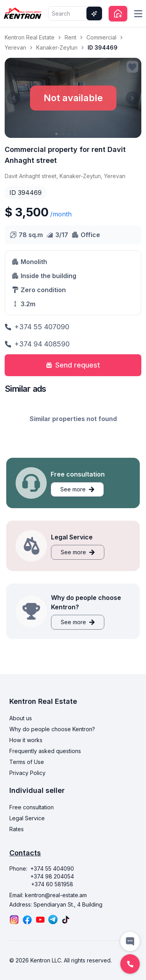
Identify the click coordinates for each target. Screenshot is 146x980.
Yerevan (15, 47)
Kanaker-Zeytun (57, 47)
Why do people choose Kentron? (52, 729)
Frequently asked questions (45, 751)
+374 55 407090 (37, 327)
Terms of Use (27, 762)
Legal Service (27, 818)
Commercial (101, 37)
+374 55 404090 (52, 868)
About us (21, 718)
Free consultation (32, 807)
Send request (73, 365)
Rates (17, 829)
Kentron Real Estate (30, 37)
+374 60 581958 (52, 884)
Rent (70, 37)
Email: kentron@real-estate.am (48, 895)
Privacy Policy (27, 773)
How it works (26, 740)
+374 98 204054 (52, 876)
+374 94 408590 (37, 344)
